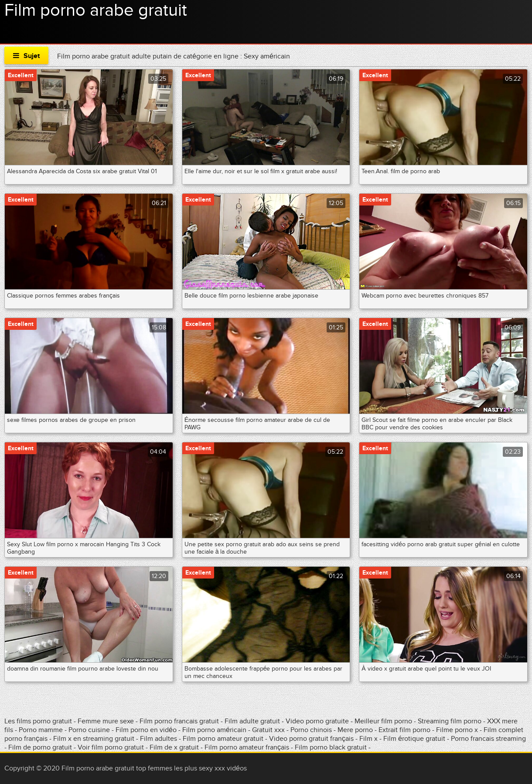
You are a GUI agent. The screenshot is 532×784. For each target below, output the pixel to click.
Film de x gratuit (174, 747)
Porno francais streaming (488, 739)
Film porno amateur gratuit (223, 739)
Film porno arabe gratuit (96, 10)
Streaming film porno (450, 721)
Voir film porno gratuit (111, 747)
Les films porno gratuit (38, 721)
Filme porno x (457, 730)
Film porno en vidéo (146, 730)
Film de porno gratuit (40, 747)
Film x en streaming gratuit (94, 739)
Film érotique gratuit (415, 739)
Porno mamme (41, 730)
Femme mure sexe (106, 721)
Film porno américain (214, 730)
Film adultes (159, 739)
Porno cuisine (89, 730)
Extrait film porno (404, 730)
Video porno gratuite (317, 721)
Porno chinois (312, 730)
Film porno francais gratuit (179, 721)
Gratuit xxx (268, 730)
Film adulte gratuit (253, 721)
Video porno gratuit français (311, 739)
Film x (368, 739)
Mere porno (356, 730)
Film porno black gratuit (331, 747)
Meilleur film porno (383, 721)
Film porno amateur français (247, 747)
